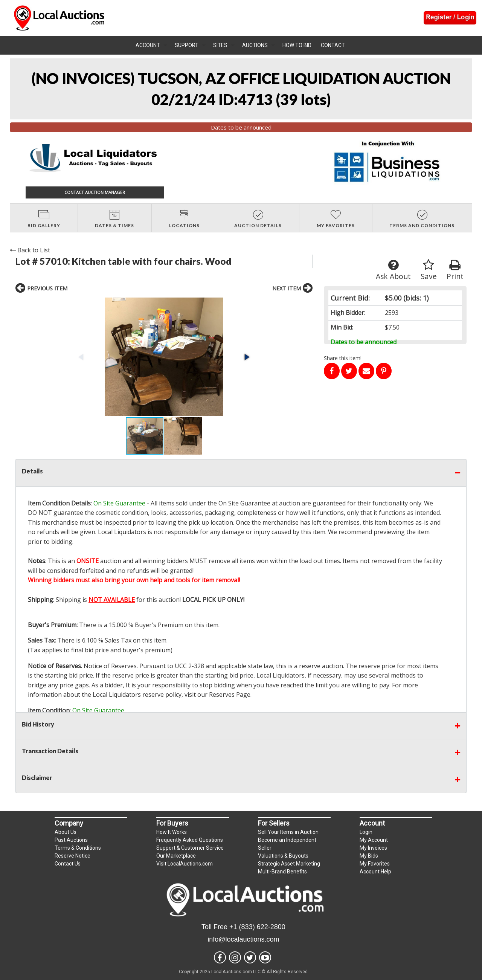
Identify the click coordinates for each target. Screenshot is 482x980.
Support (187, 45)
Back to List (30, 250)
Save (429, 270)
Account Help (375, 872)
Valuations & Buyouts (283, 856)
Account (148, 45)
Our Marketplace (176, 856)
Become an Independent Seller (287, 844)
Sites (220, 45)
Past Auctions (71, 840)
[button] (246, 357)
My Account (374, 840)
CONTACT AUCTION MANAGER (95, 192)
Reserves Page (230, 695)
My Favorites (375, 864)
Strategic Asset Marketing (289, 864)
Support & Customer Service (190, 848)
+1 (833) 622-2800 (257, 927)
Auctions (255, 45)
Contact (333, 45)
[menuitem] (151, 45)
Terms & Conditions (78, 848)
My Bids (369, 856)
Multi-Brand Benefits (282, 872)
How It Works (172, 832)
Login (366, 832)
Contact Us (68, 864)
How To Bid (297, 45)
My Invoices (373, 848)
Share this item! (343, 358)
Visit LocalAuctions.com (185, 864)
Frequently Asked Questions (190, 840)
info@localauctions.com (243, 939)
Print (455, 270)
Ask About (393, 270)
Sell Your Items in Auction (288, 832)
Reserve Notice (72, 856)
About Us (66, 832)
